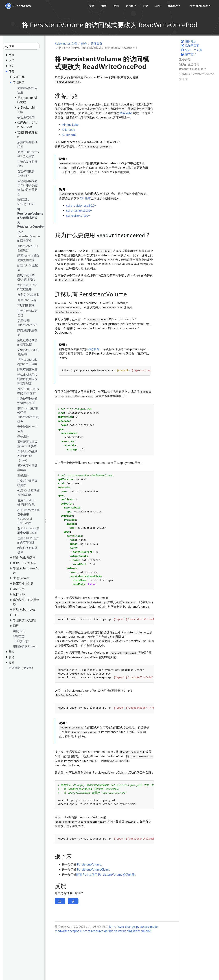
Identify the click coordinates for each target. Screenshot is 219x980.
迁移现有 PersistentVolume (197, 74)
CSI (108, 194)
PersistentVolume (89, 864)
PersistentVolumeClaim (93, 869)
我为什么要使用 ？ (193, 67)
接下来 (183, 79)
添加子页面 (190, 46)
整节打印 (189, 54)
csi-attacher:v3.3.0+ (79, 211)
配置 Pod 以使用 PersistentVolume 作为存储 (105, 875)
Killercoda (68, 130)
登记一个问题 (191, 50)
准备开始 (185, 59)
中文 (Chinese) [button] (199, 6)
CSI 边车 (85, 198)
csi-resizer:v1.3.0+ (78, 216)
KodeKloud (69, 135)
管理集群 (97, 43)
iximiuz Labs (70, 125)
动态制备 (94, 349)
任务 (84, 43)
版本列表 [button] (173, 6)
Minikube (126, 113)
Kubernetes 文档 (66, 43)
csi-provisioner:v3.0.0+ (81, 206)
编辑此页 (189, 41)
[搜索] (21, 46)
